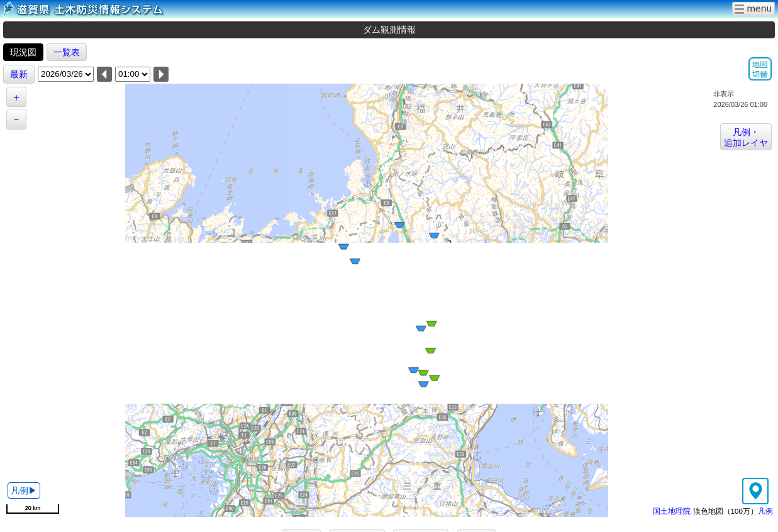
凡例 (765, 511)
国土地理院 (672, 511)
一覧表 (67, 52)
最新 (19, 74)
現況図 (23, 52)
